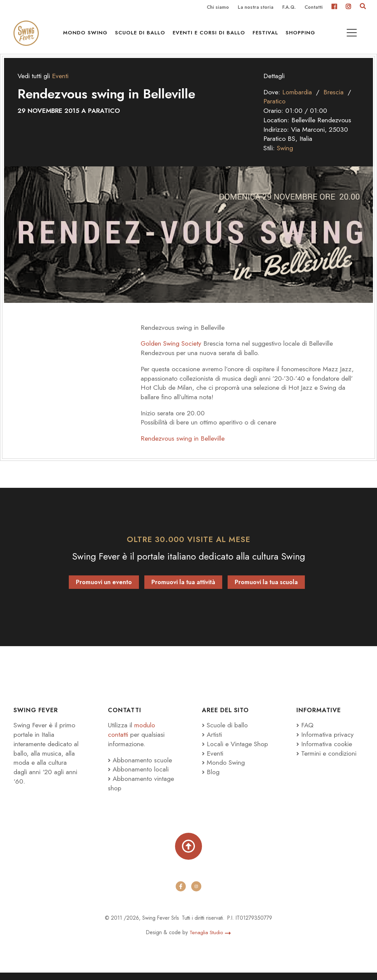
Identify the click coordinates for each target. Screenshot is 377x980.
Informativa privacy (325, 741)
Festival (266, 34)
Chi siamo (218, 7)
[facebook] (181, 894)
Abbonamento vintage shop (141, 790)
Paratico (274, 108)
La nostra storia (256, 7)
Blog (211, 779)
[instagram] (196, 894)
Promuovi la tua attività (183, 589)
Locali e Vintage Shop (238, 751)
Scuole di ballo (141, 34)
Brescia (333, 99)
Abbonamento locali (138, 776)
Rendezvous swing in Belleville (183, 445)
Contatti (314, 7)
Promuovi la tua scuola (266, 589)
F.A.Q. (289, 7)
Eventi (60, 83)
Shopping (301, 34)
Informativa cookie (324, 751)
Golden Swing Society (172, 350)
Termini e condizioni (326, 760)
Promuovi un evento (104, 589)
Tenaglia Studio (210, 940)
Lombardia (297, 99)
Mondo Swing (86, 34)
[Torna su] (188, 854)
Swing (285, 155)
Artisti (212, 741)
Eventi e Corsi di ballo (210, 34)
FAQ (305, 732)
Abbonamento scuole (140, 767)
